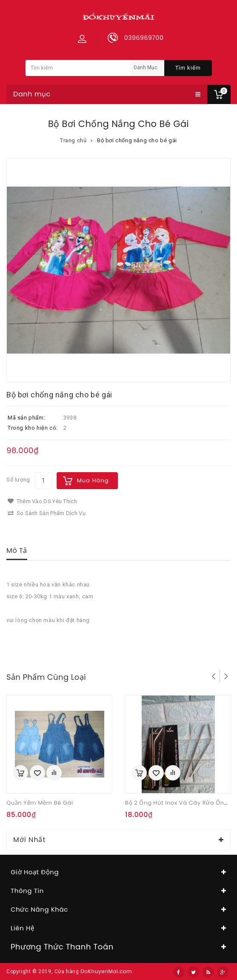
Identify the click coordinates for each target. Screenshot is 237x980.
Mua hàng (93, 480)
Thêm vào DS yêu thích (42, 501)
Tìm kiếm (188, 68)
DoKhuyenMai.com (106, 971)
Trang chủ (73, 140)
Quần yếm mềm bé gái (40, 803)
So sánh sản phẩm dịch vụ (47, 513)
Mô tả (17, 551)
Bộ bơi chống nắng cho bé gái (137, 140)
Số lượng (18, 480)
